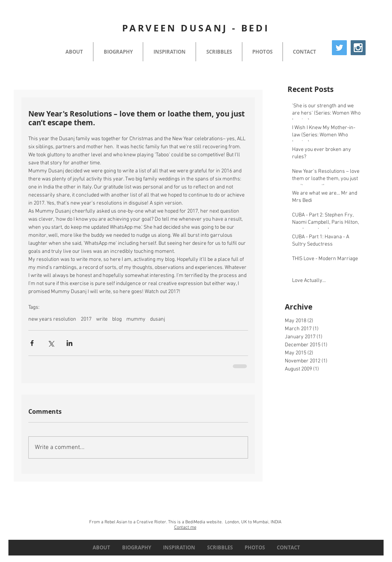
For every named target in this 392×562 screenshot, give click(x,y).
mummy (136, 319)
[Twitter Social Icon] (339, 48)
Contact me (185, 528)
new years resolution (52, 319)
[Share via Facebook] (32, 343)
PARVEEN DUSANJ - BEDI (196, 28)
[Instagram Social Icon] (358, 48)
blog (117, 319)
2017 (86, 319)
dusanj (158, 319)
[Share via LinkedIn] (69, 343)
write (102, 319)
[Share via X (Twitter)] (51, 343)
